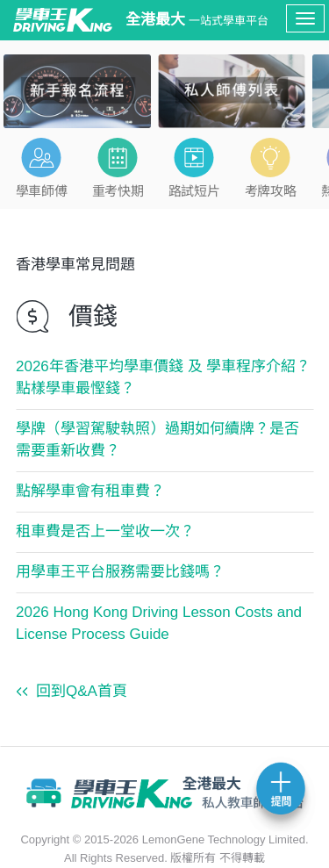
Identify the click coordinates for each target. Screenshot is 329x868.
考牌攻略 (270, 191)
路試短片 (194, 191)
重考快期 (118, 191)
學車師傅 (41, 191)
